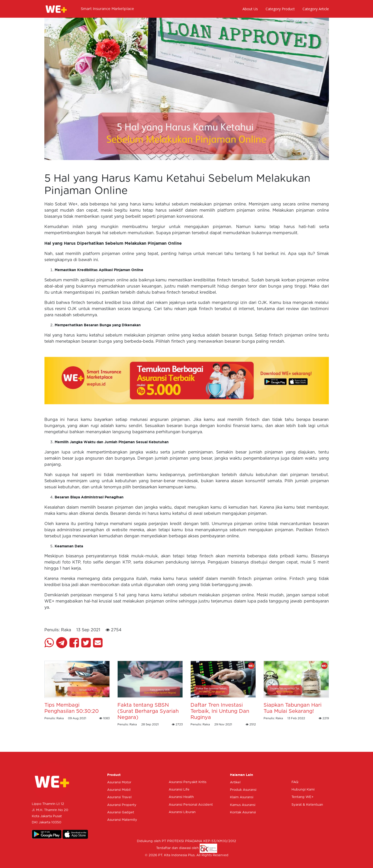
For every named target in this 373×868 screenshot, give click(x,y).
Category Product (280, 9)
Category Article (316, 9)
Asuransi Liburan (182, 812)
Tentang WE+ (303, 797)
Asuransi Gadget (121, 812)
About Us (250, 9)
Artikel (235, 782)
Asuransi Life (179, 790)
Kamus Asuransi (243, 805)
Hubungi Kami (303, 790)
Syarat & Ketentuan (307, 805)
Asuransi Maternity (122, 820)
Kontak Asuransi (243, 812)
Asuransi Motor (119, 782)
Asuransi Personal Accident (191, 805)
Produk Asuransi (243, 790)
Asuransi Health (181, 797)
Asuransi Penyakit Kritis (188, 782)
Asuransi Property (122, 805)
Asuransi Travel (119, 797)
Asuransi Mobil (119, 790)
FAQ (295, 782)
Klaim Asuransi (242, 797)
